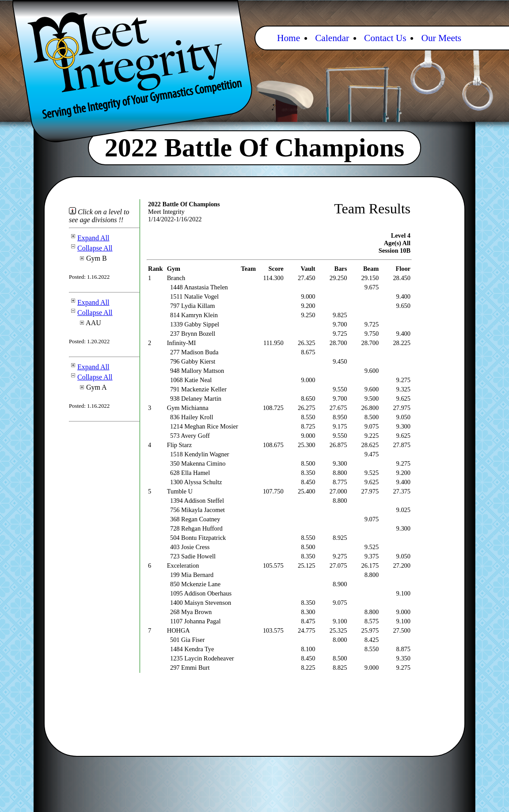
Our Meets (441, 38)
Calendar (332, 38)
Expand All (89, 238)
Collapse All (91, 248)
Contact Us (385, 38)
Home (289, 38)
